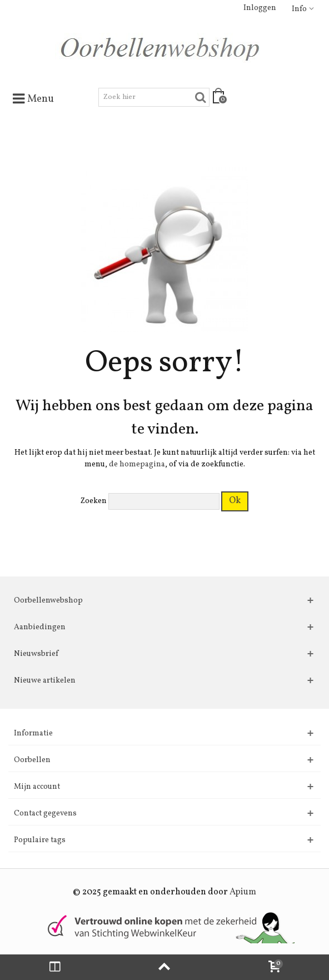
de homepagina (137, 464)
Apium (243, 892)
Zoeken (94, 501)
